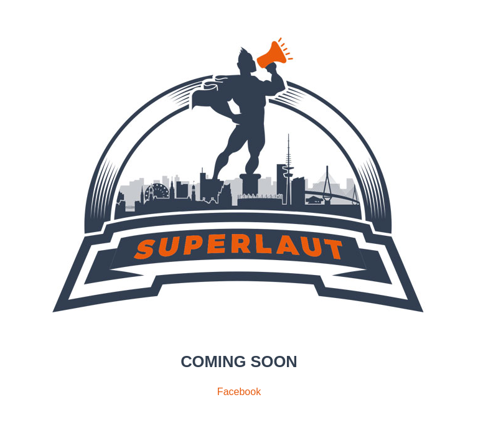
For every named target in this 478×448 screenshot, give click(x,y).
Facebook (239, 392)
